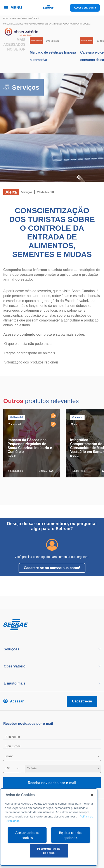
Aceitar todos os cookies (27, 835)
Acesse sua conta (85, 8)
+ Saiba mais (15, 471)
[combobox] (52, 757)
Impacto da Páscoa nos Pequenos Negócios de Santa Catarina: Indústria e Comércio (30, 446)
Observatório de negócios (24, 18)
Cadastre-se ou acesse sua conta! (52, 568)
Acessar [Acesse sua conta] (17, 701)
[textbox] (54, 756)
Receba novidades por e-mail (52, 783)
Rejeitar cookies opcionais (71, 835)
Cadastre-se (82, 701)
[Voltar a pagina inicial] (52, 8)
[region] (49, 827)
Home (6, 18)
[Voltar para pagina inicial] (52, 625)
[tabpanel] (33, 443)
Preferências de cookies (49, 851)
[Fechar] (92, 795)
